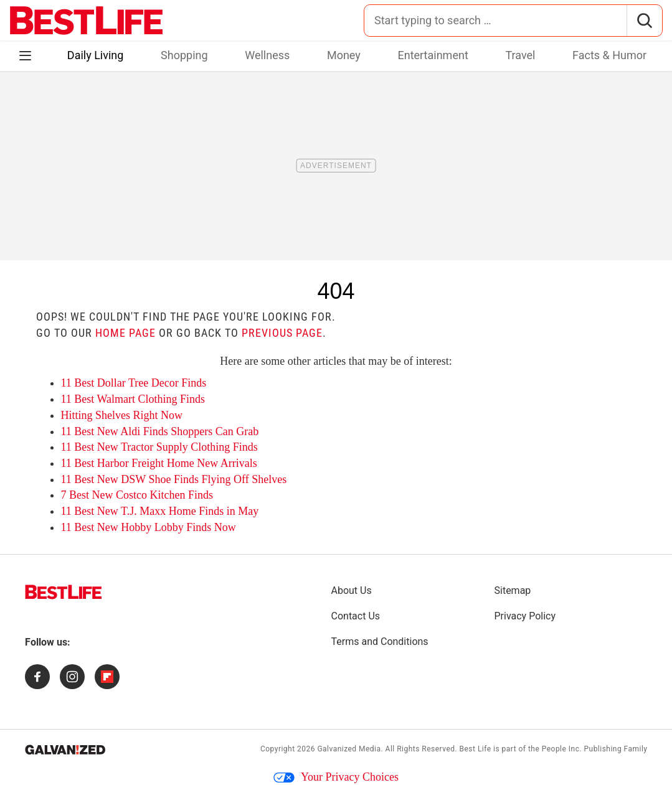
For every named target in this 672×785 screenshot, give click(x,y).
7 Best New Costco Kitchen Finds (137, 495)
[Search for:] (495, 21)
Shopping (184, 55)
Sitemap (513, 590)
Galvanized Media (349, 749)
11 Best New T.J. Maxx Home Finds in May (160, 511)
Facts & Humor (609, 55)
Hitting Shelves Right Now (122, 415)
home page (125, 333)
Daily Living (96, 55)
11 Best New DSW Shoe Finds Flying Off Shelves (174, 479)
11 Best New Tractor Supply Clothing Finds (159, 447)
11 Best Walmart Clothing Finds (133, 399)
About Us (352, 590)
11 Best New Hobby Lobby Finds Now (149, 527)
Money (344, 55)
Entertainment (433, 55)
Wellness (267, 55)
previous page (282, 333)
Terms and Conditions (380, 642)
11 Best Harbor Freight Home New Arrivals (159, 463)
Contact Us (356, 616)
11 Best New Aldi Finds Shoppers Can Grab (160, 431)
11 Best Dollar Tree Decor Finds (134, 383)
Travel (520, 55)
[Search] (644, 21)
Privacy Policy (525, 616)
